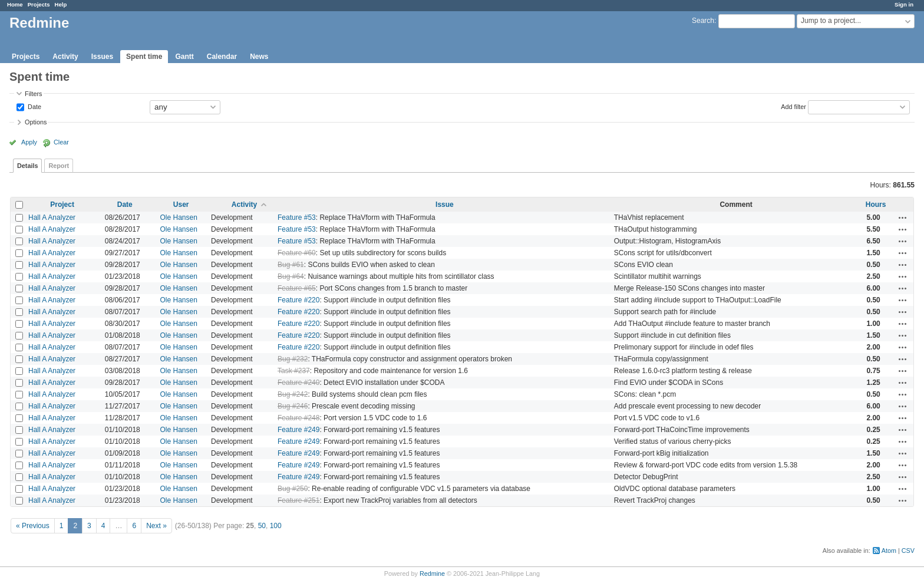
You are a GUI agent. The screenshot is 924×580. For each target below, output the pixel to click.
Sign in (904, 4)
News (259, 57)
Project (62, 205)
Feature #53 (297, 218)
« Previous (33, 526)
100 (276, 526)
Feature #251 (298, 500)
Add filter (793, 106)
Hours (876, 205)
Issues (102, 57)
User (181, 205)
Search (703, 21)
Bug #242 (293, 394)
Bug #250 (293, 489)
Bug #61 (291, 265)
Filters (33, 94)
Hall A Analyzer (52, 218)
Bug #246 (293, 406)
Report (59, 166)
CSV (908, 551)
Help (61, 4)
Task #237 (294, 371)
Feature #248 (298, 418)
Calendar (222, 57)
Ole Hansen (179, 218)
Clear (61, 142)
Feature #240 (298, 383)
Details (27, 166)
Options (36, 122)
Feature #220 (298, 300)
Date (34, 106)
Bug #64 (291, 276)
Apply (29, 142)
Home (15, 4)
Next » (156, 526)
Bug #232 (293, 359)
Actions (903, 218)
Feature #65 (297, 288)
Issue (445, 205)
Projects (39, 4)
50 (262, 526)
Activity (65, 57)
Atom (889, 551)
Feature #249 (298, 430)
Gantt (184, 57)
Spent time (144, 57)
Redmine (432, 574)
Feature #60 (297, 253)
